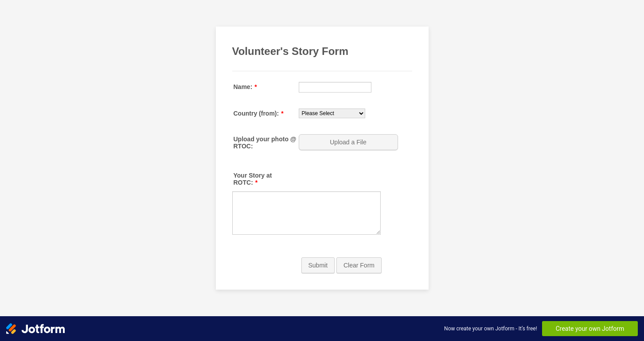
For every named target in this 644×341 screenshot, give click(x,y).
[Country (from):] (332, 113)
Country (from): (259, 113)
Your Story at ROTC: (253, 179)
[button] (349, 142)
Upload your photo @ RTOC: (265, 143)
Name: (245, 87)
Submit (318, 265)
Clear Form (359, 265)
